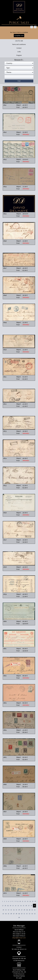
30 (3, 910)
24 (21, 906)
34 (14, 910)
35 (16, 910)
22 (16, 906)
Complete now (19, 36)
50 (22, 914)
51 (24, 914)
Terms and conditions (19, 44)
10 (20, 901)
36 (19, 910)
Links (19, 52)
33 (11, 910)
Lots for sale (19, 41)
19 (8, 906)
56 (19, 917)
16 (35, 901)
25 (24, 906)
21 (13, 906)
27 (29, 906)
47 (14, 914)
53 (29, 914)
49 (19, 914)
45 (9, 914)
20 (10, 906)
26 (26, 906)
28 (31, 906)
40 (30, 910)
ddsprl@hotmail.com (19, 938)
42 (35, 910)
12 (25, 901)
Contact (19, 48)
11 (23, 901)
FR (32, 27)
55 (35, 914)
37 (22, 910)
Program (19, 55)
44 (6, 914)
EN (35, 27)
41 (32, 910)
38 (24, 910)
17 (3, 906)
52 (27, 914)
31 (6, 910)
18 (5, 906)
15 (33, 901)
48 (16, 914)
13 (28, 901)
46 (11, 914)
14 (30, 901)
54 (32, 914)
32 (9, 910)
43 (3, 914)
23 (18, 906)
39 (27, 910)
